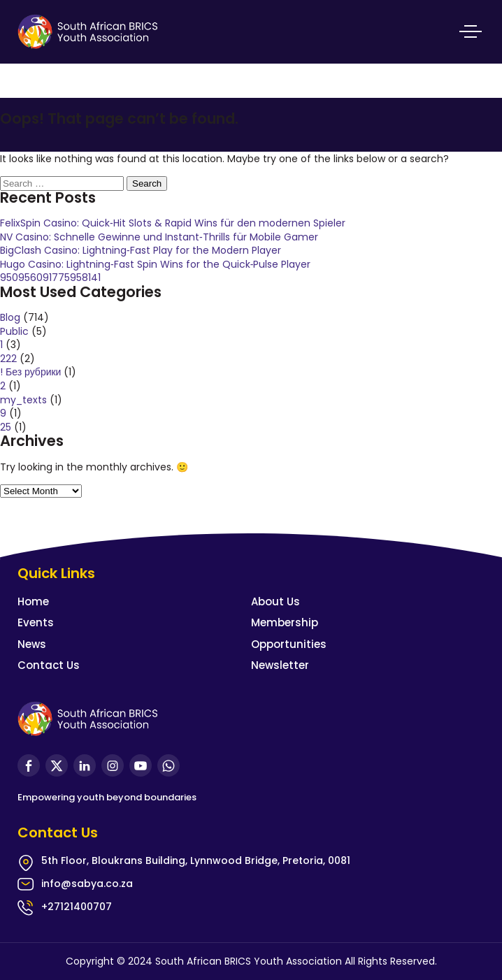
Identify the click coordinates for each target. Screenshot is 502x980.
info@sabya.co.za (87, 884)
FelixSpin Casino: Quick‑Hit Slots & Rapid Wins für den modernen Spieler (173, 223)
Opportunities (289, 644)
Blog (10, 317)
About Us (275, 601)
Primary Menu (471, 31)
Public (14, 331)
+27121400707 (77, 907)
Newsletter (280, 665)
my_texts (23, 400)
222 (8, 359)
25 (6, 427)
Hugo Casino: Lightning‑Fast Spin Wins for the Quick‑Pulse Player (155, 264)
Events (36, 622)
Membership (285, 622)
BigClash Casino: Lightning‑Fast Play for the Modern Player (141, 250)
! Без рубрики (30, 372)
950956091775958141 (50, 278)
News (32, 644)
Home (33, 601)
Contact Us (49, 665)
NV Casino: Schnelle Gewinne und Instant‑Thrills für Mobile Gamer (159, 237)
